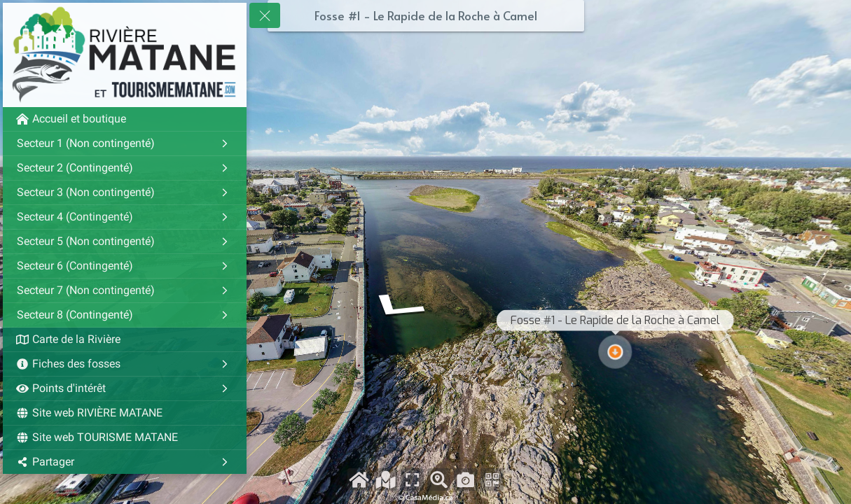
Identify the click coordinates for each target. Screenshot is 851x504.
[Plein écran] (412, 479)
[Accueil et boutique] (125, 119)
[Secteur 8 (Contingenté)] (125, 315)
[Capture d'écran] (465, 479)
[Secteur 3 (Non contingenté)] (125, 192)
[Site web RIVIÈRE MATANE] (125, 413)
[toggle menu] (265, 15)
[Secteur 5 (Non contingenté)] (125, 241)
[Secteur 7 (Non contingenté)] (125, 290)
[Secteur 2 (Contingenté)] (125, 168)
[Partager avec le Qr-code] (492, 479)
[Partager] (125, 462)
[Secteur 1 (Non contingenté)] (125, 143)
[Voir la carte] (386, 479)
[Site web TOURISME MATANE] (125, 437)
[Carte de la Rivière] (125, 339)
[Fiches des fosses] (125, 364)
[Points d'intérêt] (125, 388)
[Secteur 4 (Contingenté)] (125, 217)
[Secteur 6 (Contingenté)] (125, 266)
